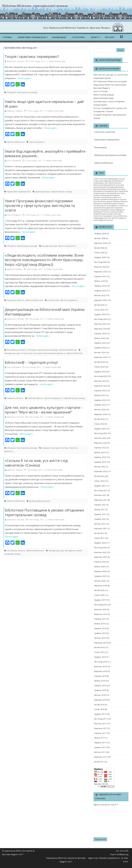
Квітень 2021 (100, 524)
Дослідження (99, 191)
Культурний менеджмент (110, 195)
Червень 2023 (100, 400)
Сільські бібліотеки (120, 216)
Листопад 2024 (101, 319)
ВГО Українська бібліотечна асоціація (110, 81)
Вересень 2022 (101, 443)
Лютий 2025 (99, 305)
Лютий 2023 (99, 419)
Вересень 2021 (101, 500)
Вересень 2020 (101, 557)
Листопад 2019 (101, 605)
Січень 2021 (99, 538)
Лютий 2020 (99, 590)
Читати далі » (24, 78)
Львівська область (15, 398)
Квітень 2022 (100, 467)
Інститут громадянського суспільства (110, 108)
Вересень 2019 (101, 614)
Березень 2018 (101, 700)
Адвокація (108, 181)
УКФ (113, 218)
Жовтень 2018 (100, 666)
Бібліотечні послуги (116, 185)
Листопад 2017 (101, 719)
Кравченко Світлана (15, 61)
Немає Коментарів (57, 61)
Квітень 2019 (100, 638)
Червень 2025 (100, 286)
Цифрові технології (106, 220)
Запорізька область (16, 300)
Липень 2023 (100, 395)
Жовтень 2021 (100, 495)
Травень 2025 (100, 291)
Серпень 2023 (100, 391)
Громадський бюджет (116, 187)
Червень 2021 (100, 514)
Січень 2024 (99, 367)
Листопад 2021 (101, 490)
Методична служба (73, 551)
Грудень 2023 (100, 372)
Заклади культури (49, 246)
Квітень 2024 (100, 352)
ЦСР (117, 218)
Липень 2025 (100, 281)
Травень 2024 (100, 348)
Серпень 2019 (100, 619)
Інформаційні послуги (116, 179)
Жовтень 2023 (100, 381)
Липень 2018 (100, 681)
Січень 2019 (99, 652)
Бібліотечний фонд (101, 185)
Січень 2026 (99, 253)
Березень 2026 (101, 243)
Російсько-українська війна (113, 212)
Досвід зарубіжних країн (40, 501)
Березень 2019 (101, 643)
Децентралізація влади (103, 98)
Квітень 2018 (100, 695)
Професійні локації (13, 554)
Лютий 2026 (99, 248)
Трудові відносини (101, 218)
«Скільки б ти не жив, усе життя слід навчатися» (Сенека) (36, 463)
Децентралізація (42, 192)
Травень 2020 (100, 576)
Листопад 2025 (101, 262)
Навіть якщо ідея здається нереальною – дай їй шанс (44, 104)
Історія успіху (53, 300)
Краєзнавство (112, 193)
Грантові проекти (37, 142)
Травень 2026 (100, 234)
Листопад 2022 (101, 433)
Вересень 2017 (101, 728)
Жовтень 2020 (100, 552)
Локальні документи (101, 199)
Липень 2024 (100, 338)
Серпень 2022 (100, 448)
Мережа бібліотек (75, 353)
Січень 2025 (99, 310)
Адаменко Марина (15, 111)
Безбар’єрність (118, 181)
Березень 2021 (101, 528)
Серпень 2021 (100, 505)
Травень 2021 (100, 519)
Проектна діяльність (67, 246)
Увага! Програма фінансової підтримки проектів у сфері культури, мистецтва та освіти (40, 205)
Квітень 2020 (100, 581)
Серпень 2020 (100, 562)
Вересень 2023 (101, 386)
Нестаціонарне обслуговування (106, 206)
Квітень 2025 (100, 295)
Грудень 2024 (100, 314)
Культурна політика (59, 448)
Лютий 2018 (99, 705)
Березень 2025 (101, 300)
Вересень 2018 (101, 671)
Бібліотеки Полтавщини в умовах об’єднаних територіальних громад (44, 512)
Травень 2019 (100, 633)
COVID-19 (97, 179)
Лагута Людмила (14, 161)
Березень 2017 (101, 757)
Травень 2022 (100, 462)
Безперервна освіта (101, 183)
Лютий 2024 (99, 362)
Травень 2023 (100, 405)
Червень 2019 (100, 628)
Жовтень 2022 (100, 438)
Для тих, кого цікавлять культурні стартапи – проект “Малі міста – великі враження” (44, 410)
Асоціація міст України (103, 111)
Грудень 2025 (100, 257)
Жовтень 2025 (100, 267)
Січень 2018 (99, 709)
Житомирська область (17, 350)
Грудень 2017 (100, 714)
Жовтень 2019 (100, 609)
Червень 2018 (100, 685)
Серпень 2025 (100, 276)
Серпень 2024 (100, 333)
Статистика (78, 37)
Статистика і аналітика (105, 132)
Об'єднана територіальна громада (22, 92)
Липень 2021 (100, 509)
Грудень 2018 (100, 657)
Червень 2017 (100, 743)
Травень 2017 (100, 747)
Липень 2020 (100, 567)
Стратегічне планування (103, 216)
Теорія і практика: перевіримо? (32, 56)
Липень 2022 (100, 452)
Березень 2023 (101, 414)
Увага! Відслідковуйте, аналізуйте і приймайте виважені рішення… (45, 154)
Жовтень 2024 (100, 324)
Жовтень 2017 (100, 724)
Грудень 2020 (100, 543)
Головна (7, 37)
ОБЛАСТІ (95, 37)
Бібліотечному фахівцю (104, 95)
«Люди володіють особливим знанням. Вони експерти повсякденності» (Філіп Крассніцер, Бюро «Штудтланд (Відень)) (44, 260)
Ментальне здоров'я (105, 202)
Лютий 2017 (99, 762)
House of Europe (101, 91)
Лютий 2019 (99, 647)
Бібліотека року (115, 183)
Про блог (110, 37)
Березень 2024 (101, 357)
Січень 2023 (99, 424)
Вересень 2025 (101, 272)
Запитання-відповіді (110, 60)
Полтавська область (16, 551)
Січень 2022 (99, 481)
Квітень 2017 (100, 752)
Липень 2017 (100, 738)
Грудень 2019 (100, 600)
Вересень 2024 (101, 329)
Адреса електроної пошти (106, 805)
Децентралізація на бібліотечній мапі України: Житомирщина (45, 312)
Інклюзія (104, 179)
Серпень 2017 (100, 733)
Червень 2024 (100, 343)
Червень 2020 (100, 571)
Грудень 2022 (100, 429)
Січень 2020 (99, 595)
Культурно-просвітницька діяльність (49, 353)
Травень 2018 (100, 690)
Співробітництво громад (61, 192)
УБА (110, 218)
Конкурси (46, 448)
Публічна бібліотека (16, 142)
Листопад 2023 (101, 376)
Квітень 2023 (100, 410)
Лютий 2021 (99, 533)
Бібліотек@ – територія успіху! (31, 362)
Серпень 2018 (100, 676)
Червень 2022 (100, 457)
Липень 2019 (100, 624)
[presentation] (104, 824)
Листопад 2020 (101, 548)
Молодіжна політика (116, 204)
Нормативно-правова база (32, 37)
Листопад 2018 (101, 662)
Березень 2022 (101, 471)
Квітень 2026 (100, 238)
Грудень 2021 (100, 486)
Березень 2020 (101, 586)
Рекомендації (59, 37)
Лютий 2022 (99, 476)
